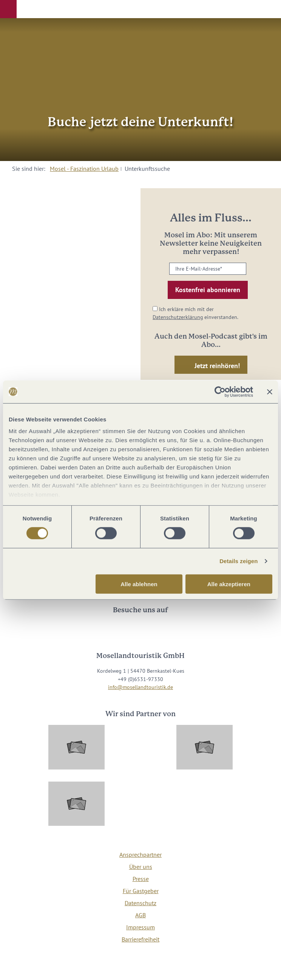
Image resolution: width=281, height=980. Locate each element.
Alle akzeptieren (229, 584)
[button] (8, 9)
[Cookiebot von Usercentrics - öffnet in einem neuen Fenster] (220, 392)
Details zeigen (239, 561)
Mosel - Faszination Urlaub (84, 169)
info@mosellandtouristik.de (140, 687)
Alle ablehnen (139, 584)
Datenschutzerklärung (178, 317)
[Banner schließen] (270, 392)
